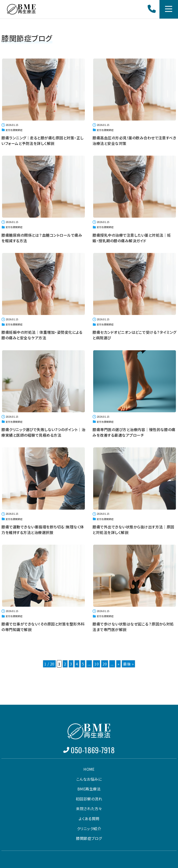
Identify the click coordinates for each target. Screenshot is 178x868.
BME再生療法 (89, 788)
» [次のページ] (118, 661)
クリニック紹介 (89, 828)
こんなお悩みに (89, 778)
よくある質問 (89, 818)
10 (97, 661)
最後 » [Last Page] (128, 661)
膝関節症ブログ (89, 838)
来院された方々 (89, 808)
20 (105, 661)
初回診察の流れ (89, 798)
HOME (89, 769)
